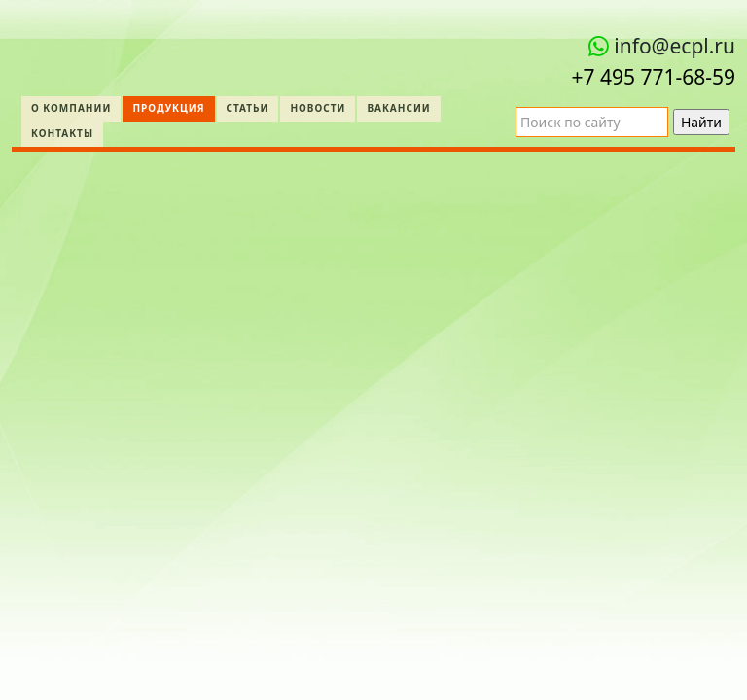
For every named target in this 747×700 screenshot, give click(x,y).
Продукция (168, 108)
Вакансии (398, 108)
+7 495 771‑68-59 (653, 77)
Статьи (248, 108)
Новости (318, 108)
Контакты (62, 133)
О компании (71, 108)
